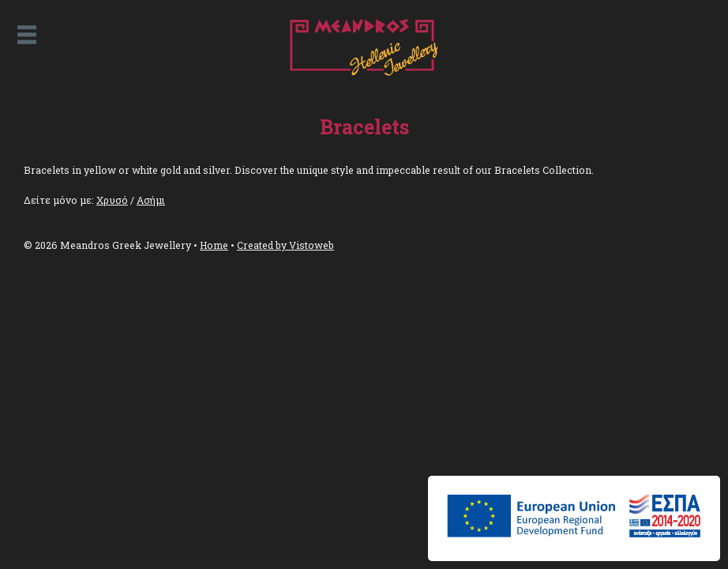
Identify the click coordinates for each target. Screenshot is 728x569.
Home (214, 245)
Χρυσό (112, 200)
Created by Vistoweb (285, 245)
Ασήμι (151, 200)
